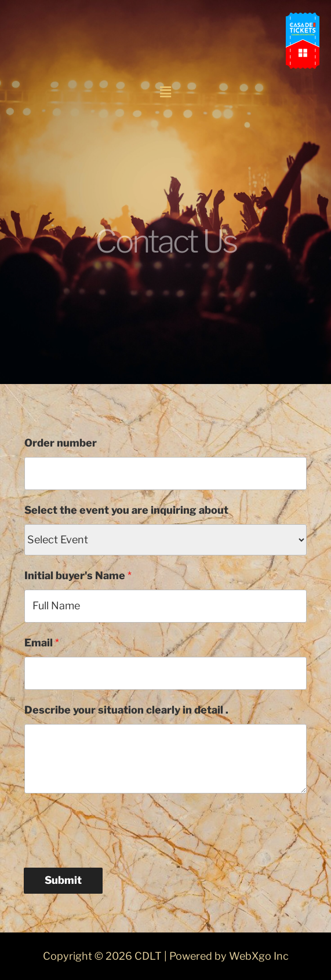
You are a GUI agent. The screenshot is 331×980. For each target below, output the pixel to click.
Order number (61, 443)
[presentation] (112, 828)
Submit (63, 880)
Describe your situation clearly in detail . (126, 710)
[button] (165, 92)
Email (42, 643)
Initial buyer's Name (78, 575)
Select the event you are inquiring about (126, 510)
